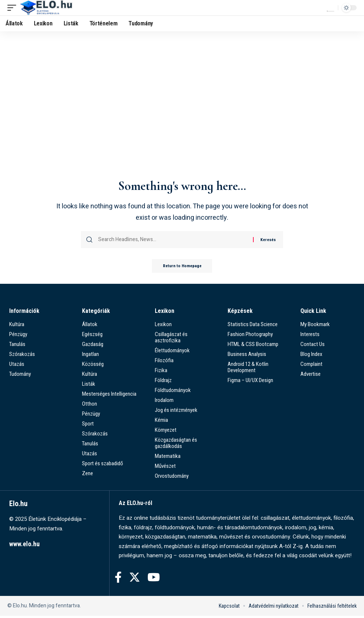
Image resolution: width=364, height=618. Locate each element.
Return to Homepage (182, 268)
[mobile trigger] (14, 8)
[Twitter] (135, 580)
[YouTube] (154, 580)
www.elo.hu (24, 546)
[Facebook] (118, 580)
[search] (331, 8)
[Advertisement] (182, 120)
